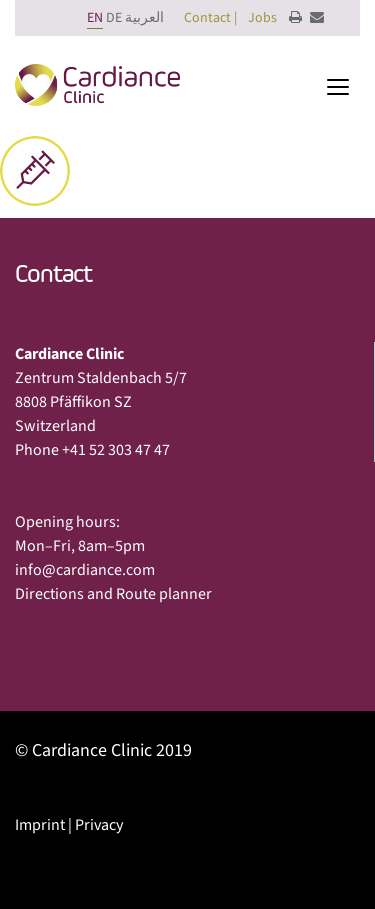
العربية (144, 18)
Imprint (40, 825)
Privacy (99, 825)
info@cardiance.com (85, 570)
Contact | (210, 18)
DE (114, 18)
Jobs (262, 18)
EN (95, 18)
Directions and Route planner (113, 594)
